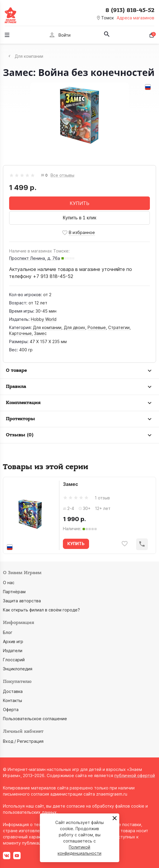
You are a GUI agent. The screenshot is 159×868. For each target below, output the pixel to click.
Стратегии (119, 327)
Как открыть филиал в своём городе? (41, 610)
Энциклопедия (18, 669)
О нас (9, 583)
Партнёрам (14, 592)
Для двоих (75, 327)
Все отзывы (62, 176)
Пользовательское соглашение (35, 719)
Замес (40, 333)
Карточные (20, 333)
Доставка (13, 691)
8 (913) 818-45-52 (130, 10)
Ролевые (97, 327)
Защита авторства (22, 601)
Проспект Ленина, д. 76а (35, 258)
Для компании (47, 327)
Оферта (11, 710)
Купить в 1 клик (80, 218)
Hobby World (44, 319)
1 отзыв (102, 498)
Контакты (12, 700)
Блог (8, 632)
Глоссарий (14, 660)
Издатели (13, 651)
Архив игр (13, 641)
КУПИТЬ (79, 203)
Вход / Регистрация (23, 741)
